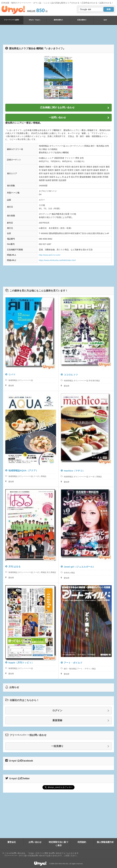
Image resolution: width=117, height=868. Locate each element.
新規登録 (81, 721)
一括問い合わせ (79, 118)
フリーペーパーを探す (12, 20)
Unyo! (13, 10)
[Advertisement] (58, 35)
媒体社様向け (58, 20)
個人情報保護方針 (105, 842)
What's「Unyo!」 (35, 20)
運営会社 (12, 842)
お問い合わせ (35, 842)
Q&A (105, 20)
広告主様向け (82, 20)
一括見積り (80, 746)
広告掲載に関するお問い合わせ (75, 108)
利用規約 (82, 842)
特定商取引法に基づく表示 (58, 844)
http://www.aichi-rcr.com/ (50, 255)
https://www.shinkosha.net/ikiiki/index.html (57, 260)
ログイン (81, 711)
